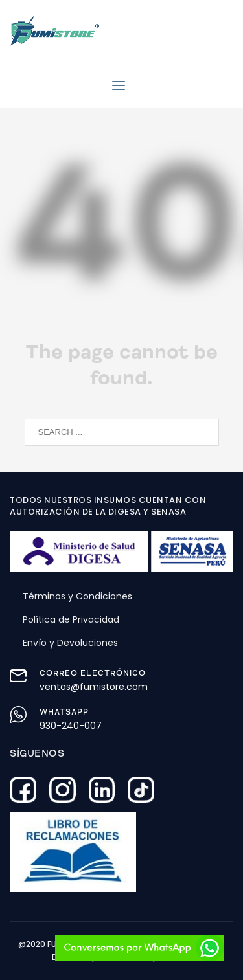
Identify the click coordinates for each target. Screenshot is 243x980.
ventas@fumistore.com (94, 687)
